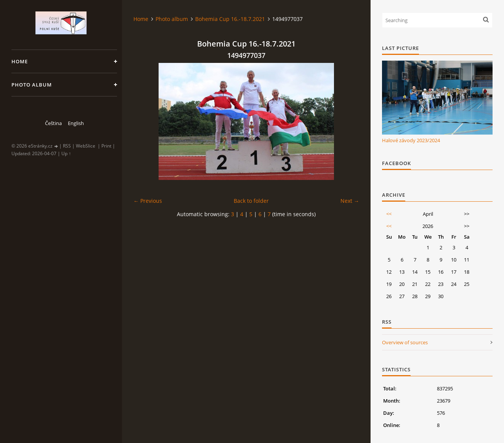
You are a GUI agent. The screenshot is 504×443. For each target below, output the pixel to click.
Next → (350, 201)
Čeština (53, 123)
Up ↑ (66, 153)
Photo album (32, 85)
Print (106, 146)
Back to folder (251, 201)
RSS (67, 146)
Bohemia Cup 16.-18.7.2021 (230, 19)
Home (20, 61)
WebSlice (86, 146)
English (76, 123)
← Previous (148, 201)
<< (389, 214)
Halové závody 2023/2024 (411, 140)
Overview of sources (405, 342)
